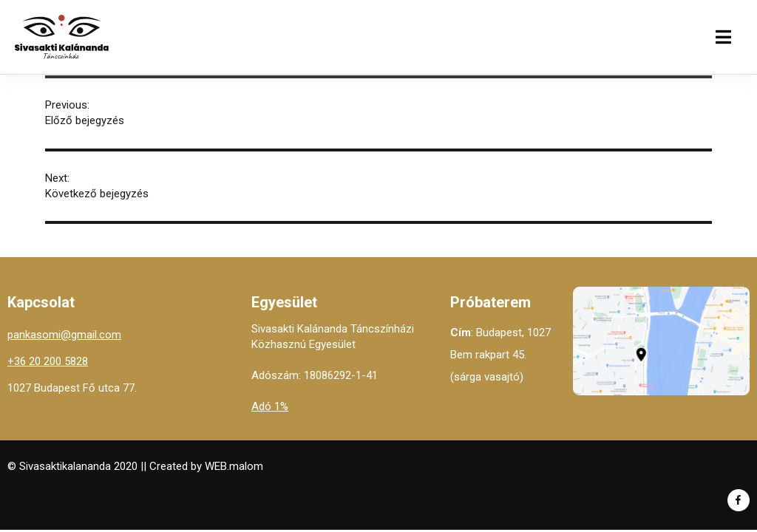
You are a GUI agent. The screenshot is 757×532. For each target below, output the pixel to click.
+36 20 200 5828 (48, 361)
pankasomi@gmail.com (64, 335)
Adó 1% (270, 406)
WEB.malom (234, 466)
